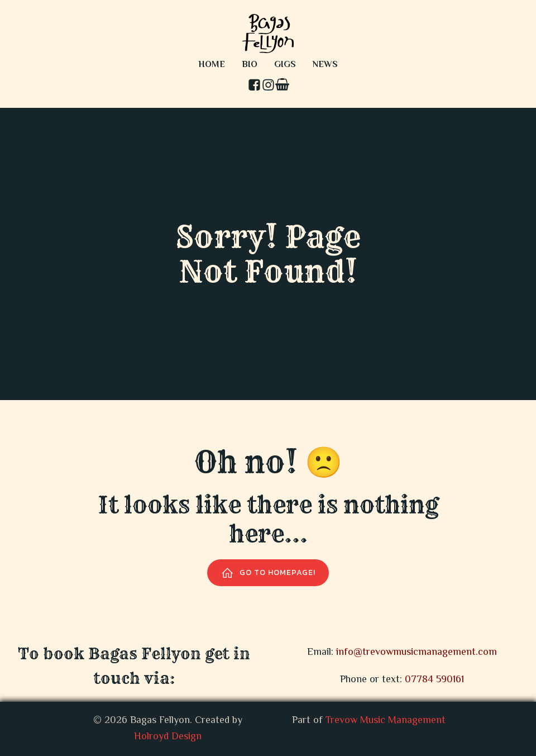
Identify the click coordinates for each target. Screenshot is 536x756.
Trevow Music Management (386, 721)
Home (212, 65)
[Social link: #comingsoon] (282, 86)
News (325, 65)
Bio (250, 65)
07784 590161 (434, 680)
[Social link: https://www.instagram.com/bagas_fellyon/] (268, 86)
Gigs (285, 65)
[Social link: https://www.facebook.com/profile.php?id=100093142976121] (254, 86)
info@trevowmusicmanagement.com (417, 653)
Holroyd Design (168, 737)
